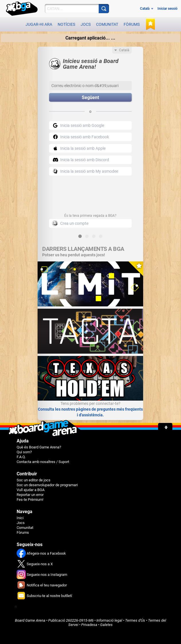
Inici (20, 518)
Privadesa (89, 625)
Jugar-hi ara (39, 24)
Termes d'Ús (135, 620)
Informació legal (109, 620)
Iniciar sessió (168, 9)
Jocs (86, 24)
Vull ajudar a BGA (31, 490)
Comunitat (107, 24)
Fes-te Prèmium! (30, 500)
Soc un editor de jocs (34, 480)
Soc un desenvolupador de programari (47, 485)
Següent (90, 98)
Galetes (106, 625)
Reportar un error (30, 495)
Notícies (66, 24)
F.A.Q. (21, 457)
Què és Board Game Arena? (39, 447)
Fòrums (132, 24)
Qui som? (24, 452)
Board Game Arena (30, 620)
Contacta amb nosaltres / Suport (43, 462)
